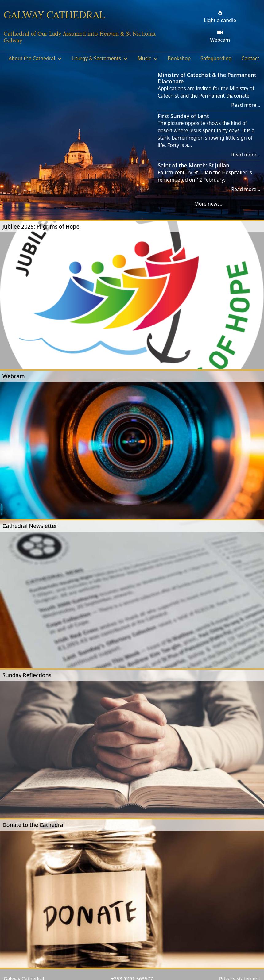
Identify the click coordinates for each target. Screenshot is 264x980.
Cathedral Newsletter (30, 526)
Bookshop (179, 58)
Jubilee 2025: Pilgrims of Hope (41, 226)
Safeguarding (216, 58)
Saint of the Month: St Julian (194, 165)
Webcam (14, 376)
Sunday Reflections (27, 675)
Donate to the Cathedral (34, 825)
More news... (209, 204)
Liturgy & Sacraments (96, 58)
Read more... (246, 105)
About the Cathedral (32, 58)
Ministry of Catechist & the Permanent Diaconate (207, 78)
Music (144, 58)
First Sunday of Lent (183, 116)
